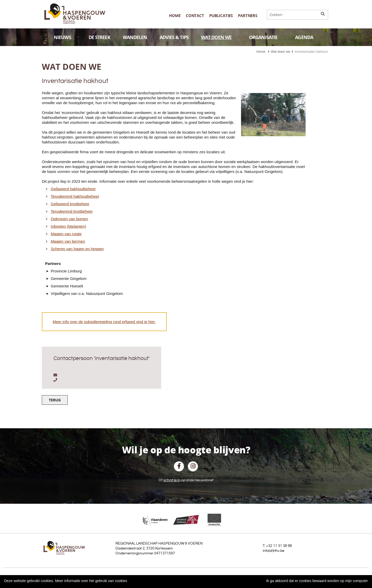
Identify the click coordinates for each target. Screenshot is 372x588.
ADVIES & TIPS (174, 37)
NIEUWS (67, 37)
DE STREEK (99, 37)
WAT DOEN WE (220, 37)
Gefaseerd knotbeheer (70, 204)
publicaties (221, 16)
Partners (248, 16)
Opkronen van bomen (69, 219)
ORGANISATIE (267, 37)
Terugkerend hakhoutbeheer (75, 196)
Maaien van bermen (68, 241)
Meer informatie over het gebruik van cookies (91, 581)
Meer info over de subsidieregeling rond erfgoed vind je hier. (104, 322)
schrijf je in (172, 480)
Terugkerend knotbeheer (72, 211)
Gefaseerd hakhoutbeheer (73, 189)
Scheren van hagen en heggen (77, 249)
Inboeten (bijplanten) (69, 226)
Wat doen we (280, 52)
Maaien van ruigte (66, 234)
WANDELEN (135, 37)
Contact (195, 16)
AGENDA (308, 37)
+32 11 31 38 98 (279, 546)
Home (175, 16)
